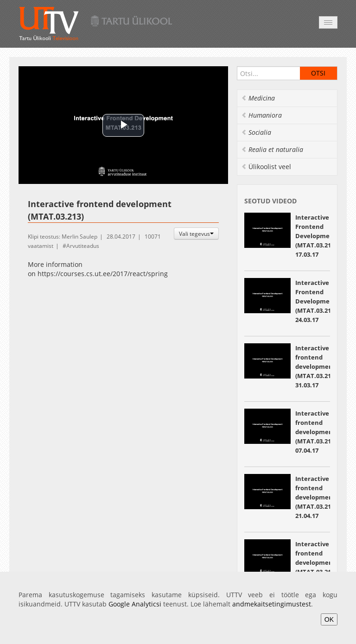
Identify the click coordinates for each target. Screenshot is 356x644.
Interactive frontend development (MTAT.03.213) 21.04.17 (316, 497)
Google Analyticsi (135, 604)
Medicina (258, 98)
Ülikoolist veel (266, 167)
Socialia (256, 132)
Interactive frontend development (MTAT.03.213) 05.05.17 (316, 562)
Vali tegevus (196, 234)
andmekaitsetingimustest (272, 604)
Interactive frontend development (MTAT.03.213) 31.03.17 (316, 366)
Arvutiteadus (83, 246)
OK (329, 619)
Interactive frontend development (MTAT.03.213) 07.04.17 (316, 432)
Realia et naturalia (272, 149)
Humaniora (261, 115)
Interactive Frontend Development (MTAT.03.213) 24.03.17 (316, 301)
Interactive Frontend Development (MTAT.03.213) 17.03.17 (316, 236)
